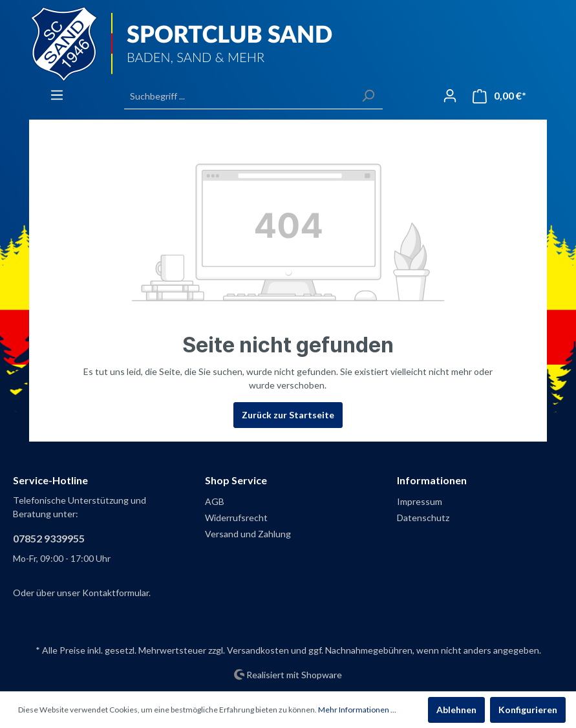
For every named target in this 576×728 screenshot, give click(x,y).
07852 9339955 (49, 538)
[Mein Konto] (450, 96)
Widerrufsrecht (236, 518)
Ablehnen (456, 710)
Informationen (432, 480)
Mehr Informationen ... (357, 710)
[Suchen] (368, 96)
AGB (215, 501)
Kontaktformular (115, 593)
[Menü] (57, 95)
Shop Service (236, 480)
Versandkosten (258, 650)
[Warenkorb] (499, 96)
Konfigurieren (528, 710)
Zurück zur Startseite (288, 415)
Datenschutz (423, 518)
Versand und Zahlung (248, 534)
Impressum (420, 501)
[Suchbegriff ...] (239, 96)
